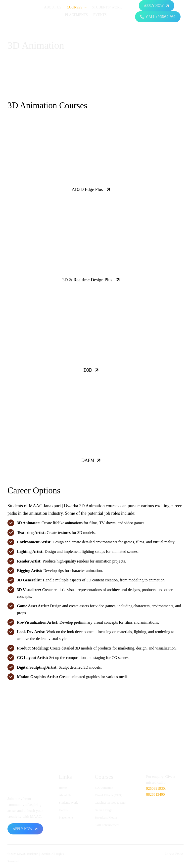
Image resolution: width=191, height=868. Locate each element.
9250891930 (155, 788)
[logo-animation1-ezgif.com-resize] (23, 5)
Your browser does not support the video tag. (95, 161)
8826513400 (155, 794)
